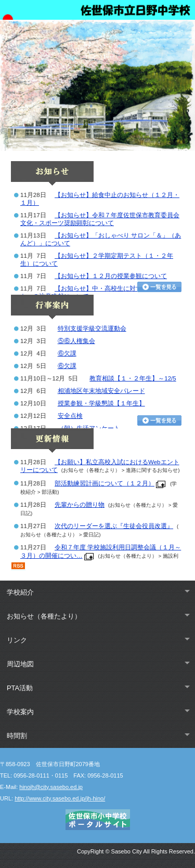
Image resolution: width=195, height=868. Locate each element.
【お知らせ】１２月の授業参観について (111, 276)
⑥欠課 (67, 353)
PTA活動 (20, 688)
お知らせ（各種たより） (44, 616)
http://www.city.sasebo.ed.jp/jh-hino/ (60, 798)
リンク (17, 640)
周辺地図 (20, 664)
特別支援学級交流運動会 (92, 328)
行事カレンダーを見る (159, 420)
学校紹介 (20, 592)
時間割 (17, 736)
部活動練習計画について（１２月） (105, 483)
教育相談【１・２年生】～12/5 (133, 378)
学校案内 (20, 712)
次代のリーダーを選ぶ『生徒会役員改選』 (114, 526)
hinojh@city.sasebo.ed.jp (51, 787)
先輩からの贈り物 (80, 505)
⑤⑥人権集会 (76, 341)
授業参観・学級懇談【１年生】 (101, 403)
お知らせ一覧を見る (159, 287)
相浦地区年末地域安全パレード (101, 391)
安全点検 (70, 416)
